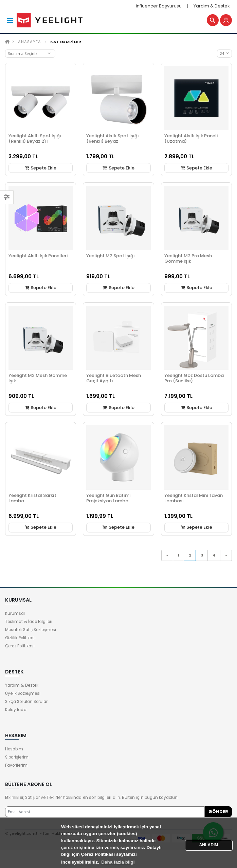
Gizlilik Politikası (20, 638)
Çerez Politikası (20, 646)
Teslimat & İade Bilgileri (29, 622)
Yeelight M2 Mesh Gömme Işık (38, 378)
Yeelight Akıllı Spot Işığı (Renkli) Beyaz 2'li (35, 138)
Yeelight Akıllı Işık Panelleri (38, 256)
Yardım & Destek (212, 6)
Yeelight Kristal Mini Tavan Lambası (194, 498)
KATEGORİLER (66, 42)
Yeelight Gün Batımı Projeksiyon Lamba (108, 498)
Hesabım (14, 749)
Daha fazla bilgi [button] (118, 862)
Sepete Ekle (41, 168)
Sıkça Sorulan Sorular (26, 702)
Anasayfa (30, 42)
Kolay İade (16, 710)
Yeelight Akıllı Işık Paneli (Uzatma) (191, 138)
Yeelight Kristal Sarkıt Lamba (32, 498)
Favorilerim (16, 765)
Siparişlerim (17, 757)
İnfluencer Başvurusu (159, 6)
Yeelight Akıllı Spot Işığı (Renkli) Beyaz (113, 138)
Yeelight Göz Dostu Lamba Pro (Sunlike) (194, 378)
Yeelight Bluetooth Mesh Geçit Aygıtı (114, 378)
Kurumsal (15, 613)
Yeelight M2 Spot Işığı (111, 256)
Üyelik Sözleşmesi (23, 693)
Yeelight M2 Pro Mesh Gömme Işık (188, 258)
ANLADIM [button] (209, 845)
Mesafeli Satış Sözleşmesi (31, 630)
